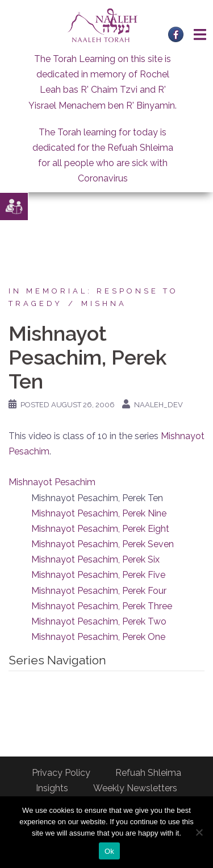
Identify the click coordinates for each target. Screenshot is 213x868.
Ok (109, 851)
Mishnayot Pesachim (52, 482)
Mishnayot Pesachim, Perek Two (99, 621)
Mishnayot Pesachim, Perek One (98, 637)
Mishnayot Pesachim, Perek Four (99, 591)
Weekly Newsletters (135, 788)
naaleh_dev (158, 405)
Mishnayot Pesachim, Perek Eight (100, 529)
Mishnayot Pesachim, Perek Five (98, 575)
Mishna (104, 303)
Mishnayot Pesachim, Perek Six (95, 559)
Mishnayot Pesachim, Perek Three (102, 606)
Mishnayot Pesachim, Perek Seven (103, 544)
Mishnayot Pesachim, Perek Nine (99, 513)
